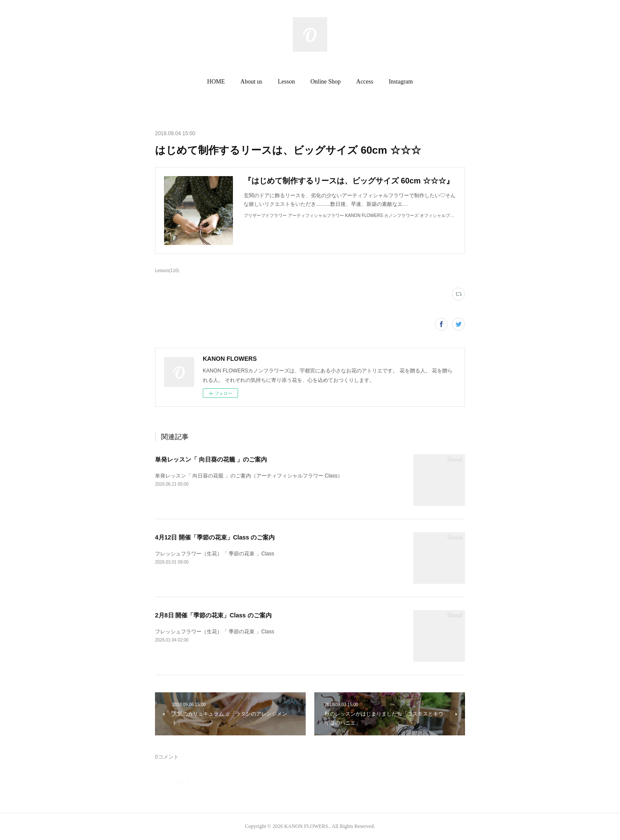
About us (251, 82)
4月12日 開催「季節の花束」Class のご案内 (215, 537)
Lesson (286, 82)
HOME (216, 82)
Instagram (401, 82)
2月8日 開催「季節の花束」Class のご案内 (213, 615)
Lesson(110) (167, 271)
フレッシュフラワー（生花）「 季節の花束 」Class (215, 554)
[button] (216, 82)
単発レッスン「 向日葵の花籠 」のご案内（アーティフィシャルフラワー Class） (249, 476)
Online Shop (325, 82)
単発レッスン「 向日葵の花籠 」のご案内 (211, 459)
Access (365, 82)
